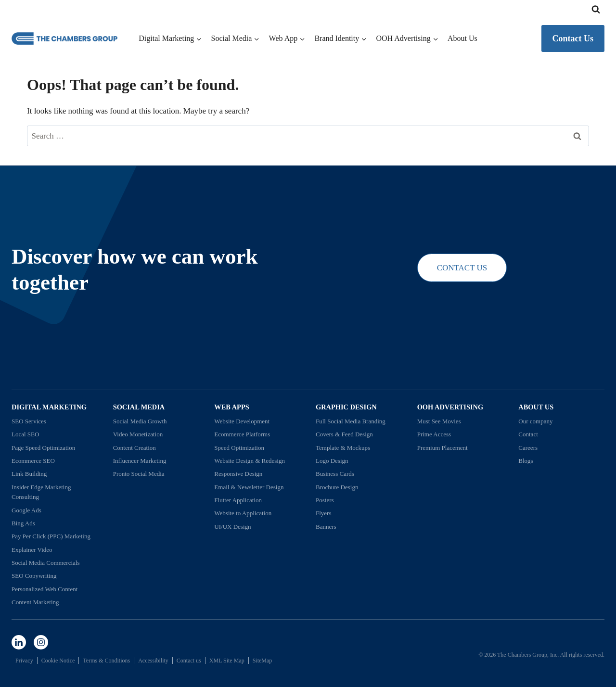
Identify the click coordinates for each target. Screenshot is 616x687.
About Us (462, 38)
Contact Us (573, 38)
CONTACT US (462, 268)
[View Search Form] (596, 10)
